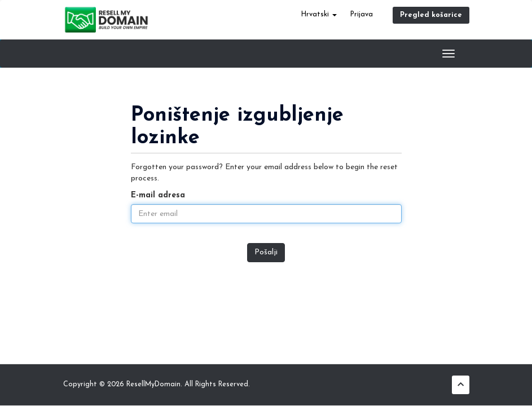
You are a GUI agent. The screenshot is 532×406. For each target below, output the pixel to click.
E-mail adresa (158, 195)
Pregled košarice (431, 15)
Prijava (362, 15)
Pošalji (266, 252)
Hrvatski (319, 15)
